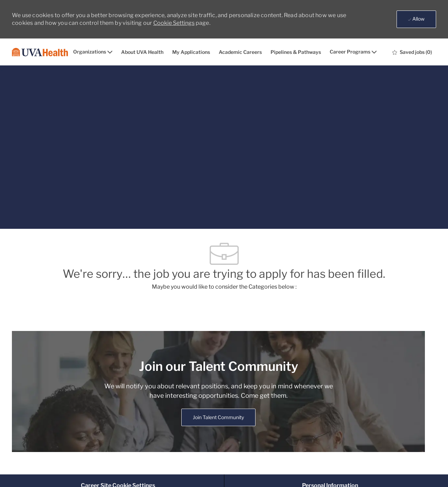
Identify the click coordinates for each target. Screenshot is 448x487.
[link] (218, 417)
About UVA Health (142, 52)
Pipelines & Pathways (296, 52)
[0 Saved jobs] (412, 52)
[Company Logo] (40, 52)
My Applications (191, 52)
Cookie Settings (174, 23)
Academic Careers (240, 52)
